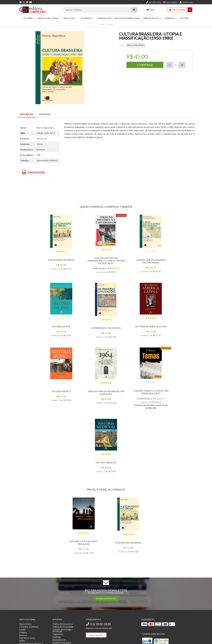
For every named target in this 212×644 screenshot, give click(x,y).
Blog (150, 10)
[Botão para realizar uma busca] (134, 10)
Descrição (27, 114)
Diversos (171, 18)
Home (101, 24)
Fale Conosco (96, 635)
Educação (70, 18)
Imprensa (45, 114)
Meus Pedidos (170, 2)
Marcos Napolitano (136, 45)
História (29, 18)
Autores (184, 18)
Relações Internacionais (127, 18)
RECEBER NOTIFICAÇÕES (106, 599)
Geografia (87, 18)
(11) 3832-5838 (153, 2)
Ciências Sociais (152, 18)
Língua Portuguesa (49, 18)
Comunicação (104, 18)
